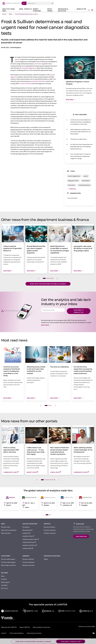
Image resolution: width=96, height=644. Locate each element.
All (23, 3)
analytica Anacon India (31, 539)
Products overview (50, 533)
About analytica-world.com (42, 627)
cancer (17, 59)
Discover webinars (28, 559)
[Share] (89, 10)
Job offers (4, 585)
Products (4, 579)
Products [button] (28, 9)
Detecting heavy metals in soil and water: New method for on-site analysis (81, 132)
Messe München (28, 530)
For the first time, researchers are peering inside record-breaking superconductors (81, 147)
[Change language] (92, 10)
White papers (5, 582)
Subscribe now (81, 536)
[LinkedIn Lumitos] (94, 633)
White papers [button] (50, 10)
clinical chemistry (26, 83)
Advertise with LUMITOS (9, 627)
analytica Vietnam (29, 542)
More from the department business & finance (48, 284)
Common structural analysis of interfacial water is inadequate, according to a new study (81, 122)
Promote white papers (8, 562)
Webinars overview (28, 565)
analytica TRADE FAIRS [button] (9, 10)
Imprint (4, 633)
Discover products (49, 527)
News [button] (21, 9)
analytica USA (28, 548)
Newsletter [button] (81, 9)
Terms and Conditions (16, 633)
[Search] (52, 3)
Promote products (50, 530)
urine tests (38, 64)
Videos (46, 559)
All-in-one (4, 588)
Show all (71, 189)
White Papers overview (8, 565)
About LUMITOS (25, 627)
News (3, 576)
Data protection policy (34, 633)
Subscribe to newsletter (79, 311)
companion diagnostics (29, 68)
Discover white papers (8, 559)
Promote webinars (28, 562)
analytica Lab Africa (30, 545)
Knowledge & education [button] (63, 10)
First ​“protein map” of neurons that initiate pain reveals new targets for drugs (80, 156)
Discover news (6, 527)
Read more (47, 325)
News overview (6, 533)
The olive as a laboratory (79, 139)
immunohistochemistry (38, 81)
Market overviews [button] (37, 10)
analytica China (28, 536)
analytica (26, 533)
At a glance (26, 527)
